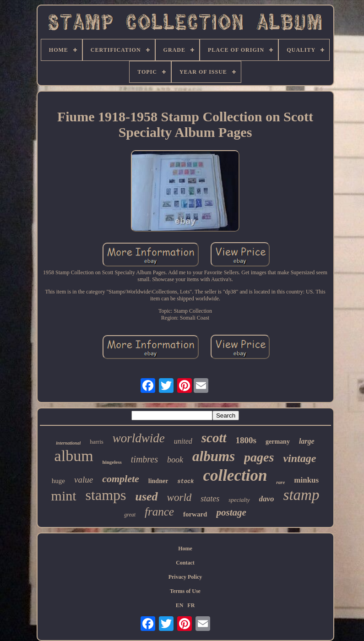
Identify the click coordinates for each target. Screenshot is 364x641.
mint (64, 496)
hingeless (112, 462)
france (159, 512)
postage (231, 512)
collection (235, 475)
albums (214, 456)
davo (267, 499)
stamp (302, 495)
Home (185, 549)
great (130, 515)
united (183, 441)
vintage (299, 458)
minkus (306, 480)
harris (97, 442)
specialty (239, 500)
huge (58, 481)
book (175, 460)
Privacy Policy (185, 577)
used (146, 497)
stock (185, 482)
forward (195, 514)
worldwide (139, 438)
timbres (144, 459)
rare (280, 482)
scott (214, 438)
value (84, 480)
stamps (106, 495)
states (210, 499)
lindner (158, 481)
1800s (246, 440)
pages (259, 457)
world (179, 497)
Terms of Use (185, 591)
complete (121, 479)
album (74, 456)
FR (191, 605)
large (307, 441)
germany (278, 442)
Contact (185, 563)
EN (180, 605)
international (68, 443)
